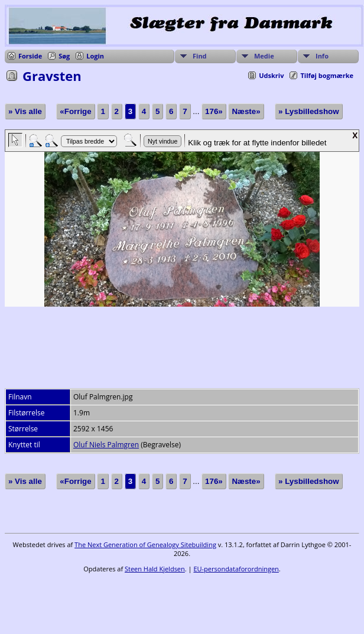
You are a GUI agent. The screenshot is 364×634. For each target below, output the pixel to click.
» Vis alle (25, 111)
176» (214, 111)
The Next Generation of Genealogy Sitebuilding (145, 544)
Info (322, 56)
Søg (64, 56)
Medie (264, 56)
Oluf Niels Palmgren (106, 445)
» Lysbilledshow (308, 111)
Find (200, 56)
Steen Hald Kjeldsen (155, 569)
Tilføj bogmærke (327, 75)
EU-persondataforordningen (236, 569)
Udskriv (271, 75)
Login (95, 56)
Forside (30, 56)
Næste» (246, 111)
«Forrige (75, 111)
